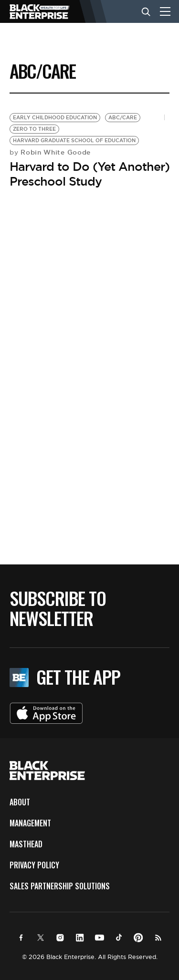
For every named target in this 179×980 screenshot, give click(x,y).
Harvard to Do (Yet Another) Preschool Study (89, 174)
